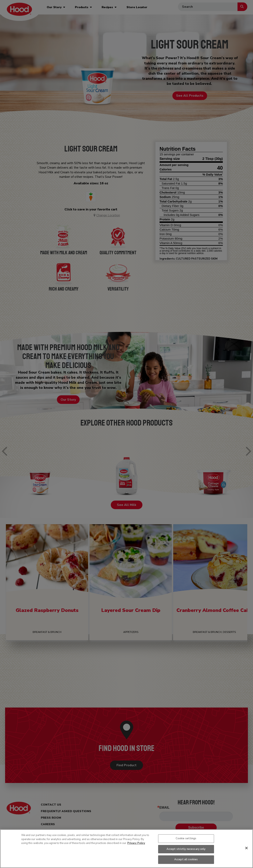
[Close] (246, 848)
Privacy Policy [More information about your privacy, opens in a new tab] (136, 843)
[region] (126, 849)
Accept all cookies (186, 859)
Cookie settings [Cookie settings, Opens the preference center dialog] (186, 838)
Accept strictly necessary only (186, 849)
